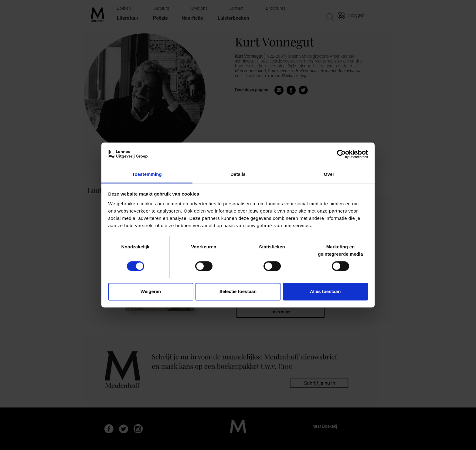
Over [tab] (329, 174)
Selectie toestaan (238, 291)
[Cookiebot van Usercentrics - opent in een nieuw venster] (341, 154)
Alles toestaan (325, 291)
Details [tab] (238, 174)
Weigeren (151, 291)
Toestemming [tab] (147, 174)
